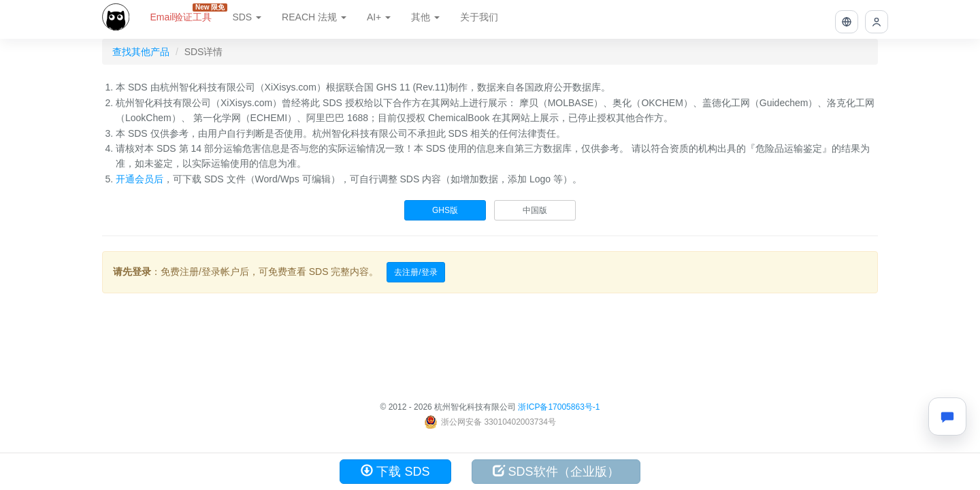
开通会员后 (140, 179)
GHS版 (445, 210)
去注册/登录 (415, 272)
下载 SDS (395, 471)
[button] (847, 22)
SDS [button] (247, 17)
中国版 (535, 210)
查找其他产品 (141, 52)
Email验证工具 (186, 13)
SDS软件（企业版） (556, 471)
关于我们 (479, 17)
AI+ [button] (379, 17)
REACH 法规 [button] (314, 17)
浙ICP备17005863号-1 (559, 407)
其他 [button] (425, 17)
